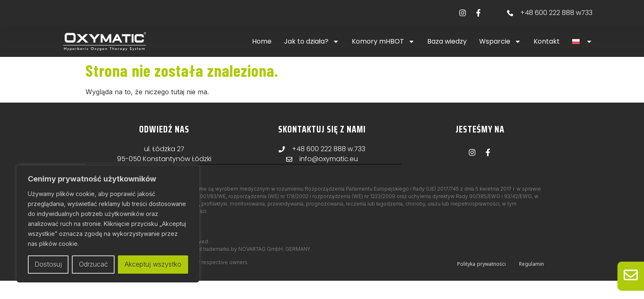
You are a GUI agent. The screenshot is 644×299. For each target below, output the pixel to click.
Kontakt (547, 41)
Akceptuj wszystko (153, 265)
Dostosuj (48, 265)
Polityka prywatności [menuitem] (481, 263)
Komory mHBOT (383, 42)
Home (262, 41)
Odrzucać (93, 265)
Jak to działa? (312, 42)
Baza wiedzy (447, 41)
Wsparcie (500, 42)
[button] (582, 42)
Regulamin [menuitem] (531, 263)
